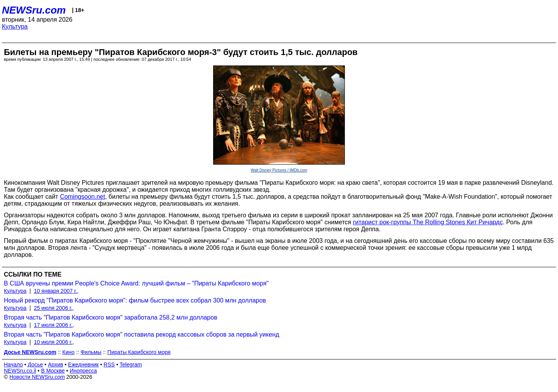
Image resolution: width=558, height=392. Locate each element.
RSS (109, 364)
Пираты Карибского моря (139, 352)
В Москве (53, 371)
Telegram (131, 364)
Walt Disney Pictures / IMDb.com (279, 170)
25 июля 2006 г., (54, 308)
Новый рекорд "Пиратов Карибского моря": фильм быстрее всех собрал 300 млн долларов (135, 300)
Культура (15, 27)
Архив (56, 364)
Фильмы (91, 352)
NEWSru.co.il (20, 371)
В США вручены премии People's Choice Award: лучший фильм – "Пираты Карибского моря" (136, 283)
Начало (13, 364)
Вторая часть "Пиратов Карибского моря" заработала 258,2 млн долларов (111, 317)
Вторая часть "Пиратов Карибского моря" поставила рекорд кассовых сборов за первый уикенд (142, 334)
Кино (69, 352)
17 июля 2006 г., (54, 325)
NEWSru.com (34, 10)
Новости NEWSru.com (37, 377)
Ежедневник (84, 364)
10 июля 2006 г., (54, 342)
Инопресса (84, 371)
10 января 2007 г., (56, 291)
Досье (35, 364)
